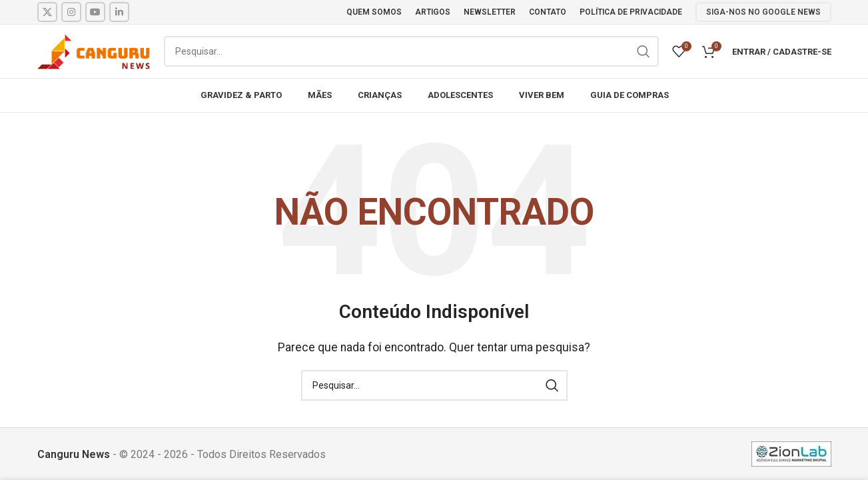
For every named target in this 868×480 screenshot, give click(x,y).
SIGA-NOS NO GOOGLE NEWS (763, 12)
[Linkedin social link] (119, 12)
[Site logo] (94, 50)
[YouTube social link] (95, 12)
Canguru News (74, 454)
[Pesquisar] (411, 51)
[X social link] (47, 12)
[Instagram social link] (71, 12)
